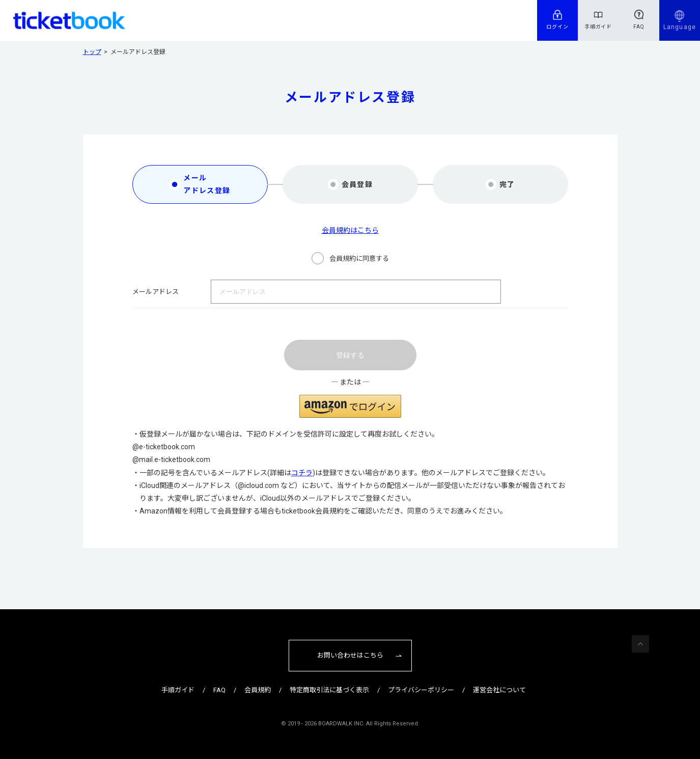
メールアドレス (156, 292)
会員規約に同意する (359, 259)
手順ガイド (598, 27)
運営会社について (499, 690)
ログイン (557, 27)
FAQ (639, 27)
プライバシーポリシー (421, 690)
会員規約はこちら (350, 230)
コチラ (302, 473)
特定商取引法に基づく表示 (329, 690)
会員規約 (258, 690)
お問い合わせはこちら (350, 655)
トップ (92, 52)
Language (680, 27)
